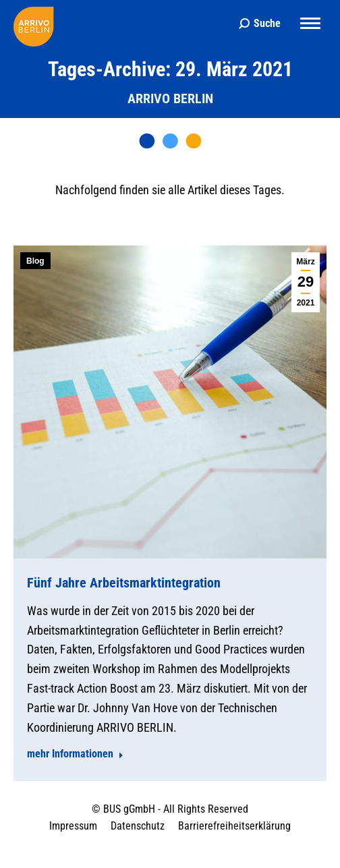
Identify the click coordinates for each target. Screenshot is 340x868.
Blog (35, 261)
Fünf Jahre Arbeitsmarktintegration (124, 583)
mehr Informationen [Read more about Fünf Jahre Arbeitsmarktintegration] (75, 754)
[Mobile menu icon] (310, 23)
